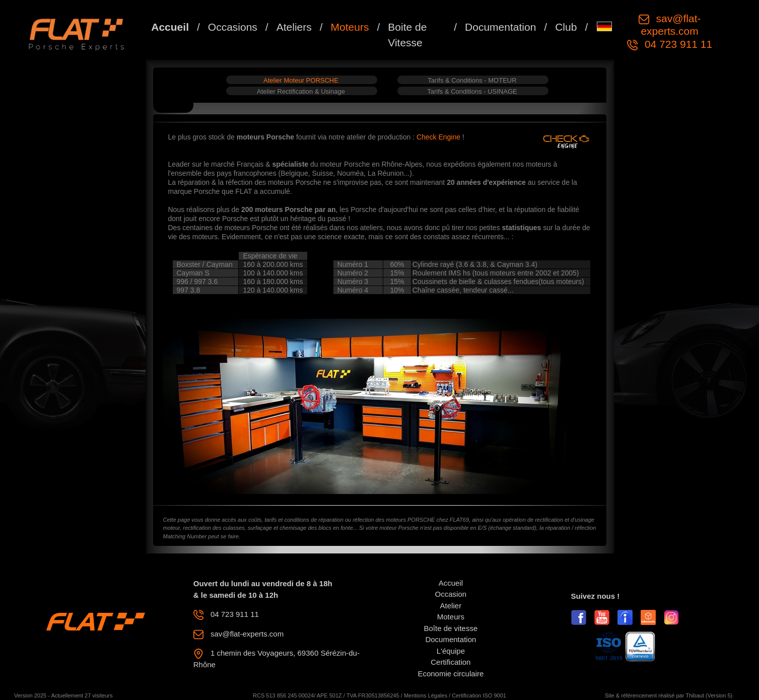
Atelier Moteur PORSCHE (301, 80)
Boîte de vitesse (451, 628)
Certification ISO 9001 (479, 695)
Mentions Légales (426, 695)
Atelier (451, 606)
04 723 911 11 (677, 44)
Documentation (500, 27)
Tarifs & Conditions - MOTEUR (472, 80)
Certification (451, 662)
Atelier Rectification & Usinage (301, 91)
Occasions (233, 27)
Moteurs (350, 27)
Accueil (170, 27)
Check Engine (439, 137)
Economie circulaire (451, 674)
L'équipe (451, 651)
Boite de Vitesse (407, 35)
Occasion (451, 594)
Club (566, 27)
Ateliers (294, 27)
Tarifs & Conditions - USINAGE (472, 91)
